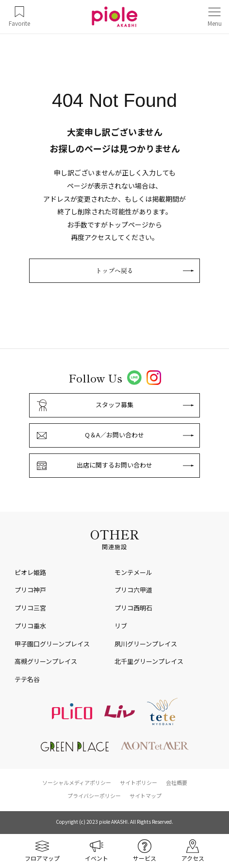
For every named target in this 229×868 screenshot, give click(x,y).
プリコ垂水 (30, 626)
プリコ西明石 (133, 608)
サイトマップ (146, 796)
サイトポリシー (139, 782)
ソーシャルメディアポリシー (77, 782)
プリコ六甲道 (133, 590)
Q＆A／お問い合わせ (114, 435)
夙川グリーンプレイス (146, 644)
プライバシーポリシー (94, 796)
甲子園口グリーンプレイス (52, 644)
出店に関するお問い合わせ (114, 465)
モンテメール (133, 572)
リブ (121, 626)
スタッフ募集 (114, 405)
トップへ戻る (114, 270)
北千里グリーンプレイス (149, 661)
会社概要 (177, 782)
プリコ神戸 (30, 590)
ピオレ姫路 (30, 572)
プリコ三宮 (30, 608)
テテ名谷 (27, 679)
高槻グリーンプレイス (46, 661)
